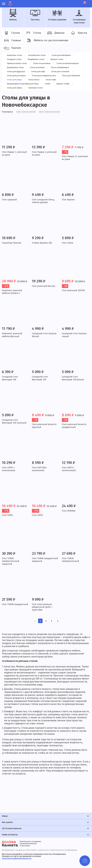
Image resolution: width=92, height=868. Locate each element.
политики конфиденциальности (17, 858)
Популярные (8, 112)
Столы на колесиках (42, 63)
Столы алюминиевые (60, 67)
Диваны (56, 33)
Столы (33, 33)
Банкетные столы (15, 55)
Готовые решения (57, 15)
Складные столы (14, 59)
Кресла (79, 33)
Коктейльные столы (37, 55)
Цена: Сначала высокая (54, 112)
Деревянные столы (15, 67)
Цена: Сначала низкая (29, 112)
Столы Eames (33, 80)
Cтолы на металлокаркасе (68, 63)
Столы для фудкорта (16, 71)
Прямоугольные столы (17, 63)
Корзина (84, 3)
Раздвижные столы (35, 59)
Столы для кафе (38, 71)
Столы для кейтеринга (62, 55)
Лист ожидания (78, 2)
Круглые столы (56, 59)
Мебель (13, 15)
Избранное (73, 2)
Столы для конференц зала (44, 76)
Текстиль (35, 15)
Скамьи (12, 41)
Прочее (12, 48)
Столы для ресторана (16, 76)
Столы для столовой (59, 71)
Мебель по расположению (47, 41)
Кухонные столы (35, 88)
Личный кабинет (68, 2)
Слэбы (48, 84)
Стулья (12, 33)
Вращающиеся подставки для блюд (23, 84)
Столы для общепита (72, 76)
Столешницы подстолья (79, 16)
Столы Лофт (49, 80)
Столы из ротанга (37, 67)
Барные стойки (62, 84)
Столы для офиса (14, 88)
